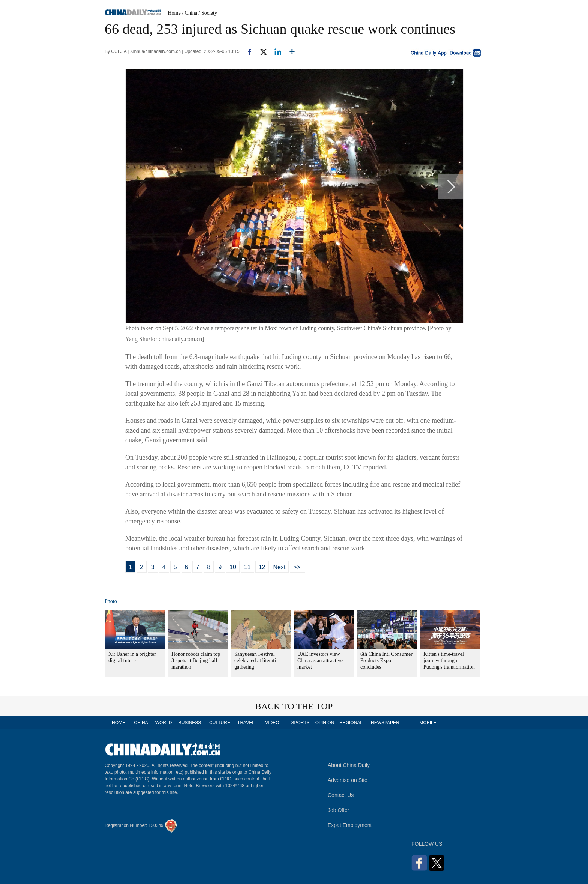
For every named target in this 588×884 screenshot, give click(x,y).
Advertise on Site (348, 780)
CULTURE (220, 723)
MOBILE (428, 723)
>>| (298, 567)
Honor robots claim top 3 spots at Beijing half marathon (196, 661)
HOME (118, 723)
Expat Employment (350, 825)
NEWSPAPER (385, 723)
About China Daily (349, 765)
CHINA (141, 723)
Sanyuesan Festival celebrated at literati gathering (255, 661)
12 (262, 567)
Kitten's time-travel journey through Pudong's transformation (449, 661)
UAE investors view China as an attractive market (320, 661)
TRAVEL (246, 723)
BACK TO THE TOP (294, 706)
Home (174, 13)
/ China (190, 13)
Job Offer (338, 810)
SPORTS (300, 723)
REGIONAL (351, 723)
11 (247, 567)
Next (280, 567)
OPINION (325, 723)
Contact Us (341, 795)
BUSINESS (190, 723)
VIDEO (272, 723)
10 (233, 567)
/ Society (208, 13)
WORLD (164, 723)
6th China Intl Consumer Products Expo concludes (386, 661)
